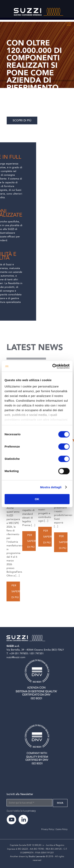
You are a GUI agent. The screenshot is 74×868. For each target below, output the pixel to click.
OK (37, 499)
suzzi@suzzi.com (16, 657)
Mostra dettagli (51, 487)
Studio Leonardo (37, 856)
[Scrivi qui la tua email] (29, 803)
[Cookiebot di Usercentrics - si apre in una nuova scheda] (53, 366)
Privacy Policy (48, 829)
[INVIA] (60, 803)
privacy (32, 811)
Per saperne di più (17, 591)
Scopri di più (22, 120)
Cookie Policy (62, 829)
